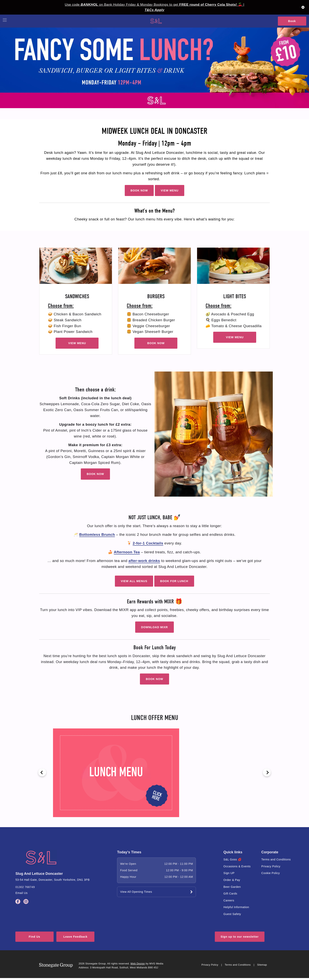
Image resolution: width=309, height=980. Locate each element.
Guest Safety (232, 914)
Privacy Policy (271, 866)
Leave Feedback (92, 939)
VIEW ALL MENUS (134, 581)
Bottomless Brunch (97, 535)
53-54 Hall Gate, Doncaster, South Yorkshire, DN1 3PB (52, 880)
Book (292, 21)
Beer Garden (232, 887)
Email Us (21, 893)
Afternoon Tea (127, 552)
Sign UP (229, 873)
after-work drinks (144, 561)
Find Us (39, 939)
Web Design (138, 965)
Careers (229, 900)
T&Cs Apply (154, 10)
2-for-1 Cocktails (148, 543)
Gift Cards (230, 894)
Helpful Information (236, 907)
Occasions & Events (237, 866)
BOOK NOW (139, 190)
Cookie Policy (271, 873)
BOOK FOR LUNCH (174, 581)
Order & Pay (232, 880)
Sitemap (262, 967)
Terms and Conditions (276, 859)
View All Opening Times (136, 892)
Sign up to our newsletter (240, 939)
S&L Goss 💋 (232, 859)
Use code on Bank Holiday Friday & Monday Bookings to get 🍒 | (155, 5)
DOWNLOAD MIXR (154, 627)
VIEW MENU (170, 190)
